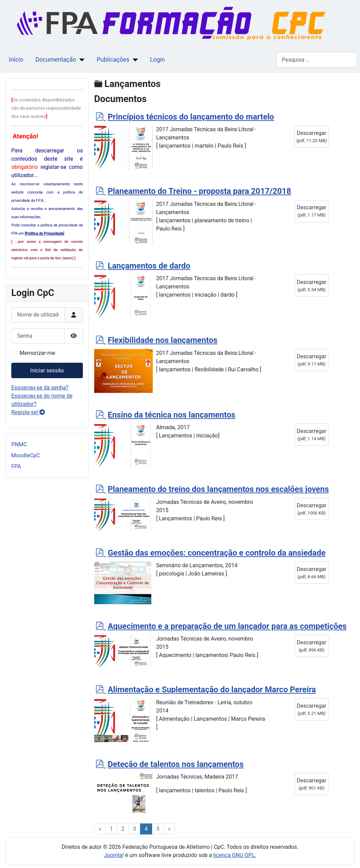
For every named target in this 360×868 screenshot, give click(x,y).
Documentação (56, 60)
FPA (16, 466)
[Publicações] (134, 60)
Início (16, 60)
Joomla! (114, 855)
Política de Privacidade (45, 233)
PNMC (19, 444)
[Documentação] (80, 60)
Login (157, 60)
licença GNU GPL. (235, 855)
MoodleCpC (26, 455)
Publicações (113, 60)
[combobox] (317, 60)
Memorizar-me (37, 353)
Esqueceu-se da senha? (40, 388)
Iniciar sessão (47, 370)
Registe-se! (28, 412)
